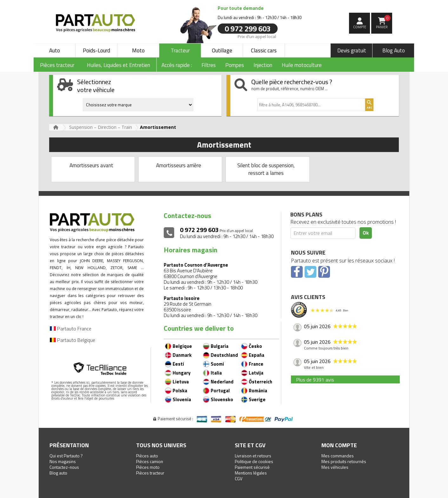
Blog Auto (394, 50)
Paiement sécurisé (252, 467)
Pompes (235, 65)
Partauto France (71, 329)
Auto (55, 50)
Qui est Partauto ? (66, 456)
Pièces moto (148, 467)
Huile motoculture (302, 65)
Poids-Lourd (96, 50)
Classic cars (264, 50)
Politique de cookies (254, 461)
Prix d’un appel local (257, 36)
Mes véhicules (335, 467)
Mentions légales (251, 473)
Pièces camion (150, 461)
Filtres (209, 65)
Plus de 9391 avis (315, 380)
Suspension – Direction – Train (101, 127)
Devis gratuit (352, 50)
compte (360, 27)
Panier (383, 22)
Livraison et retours (253, 456)
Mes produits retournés (344, 461)
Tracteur (180, 50)
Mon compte (339, 445)
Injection (263, 65)
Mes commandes (338, 456)
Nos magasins (63, 461)
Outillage (222, 50)
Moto (138, 50)
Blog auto (58, 473)
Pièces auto (147, 456)
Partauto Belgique (72, 340)
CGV (239, 478)
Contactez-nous (64, 467)
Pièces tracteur (150, 473)
